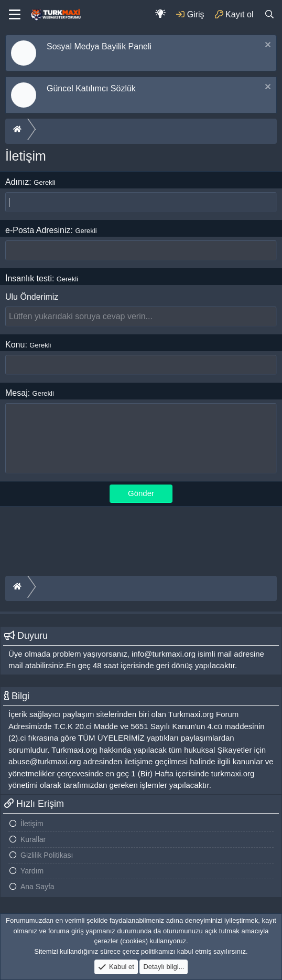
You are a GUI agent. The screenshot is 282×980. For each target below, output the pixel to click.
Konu (15, 345)
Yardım (32, 871)
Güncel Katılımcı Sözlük (91, 88)
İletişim (32, 824)
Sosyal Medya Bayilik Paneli (99, 46)
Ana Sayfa (37, 887)
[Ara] (269, 14)
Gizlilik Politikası (47, 855)
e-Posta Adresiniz (38, 230)
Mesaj (17, 393)
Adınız (17, 182)
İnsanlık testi (29, 278)
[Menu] (15, 15)
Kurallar (33, 839)
